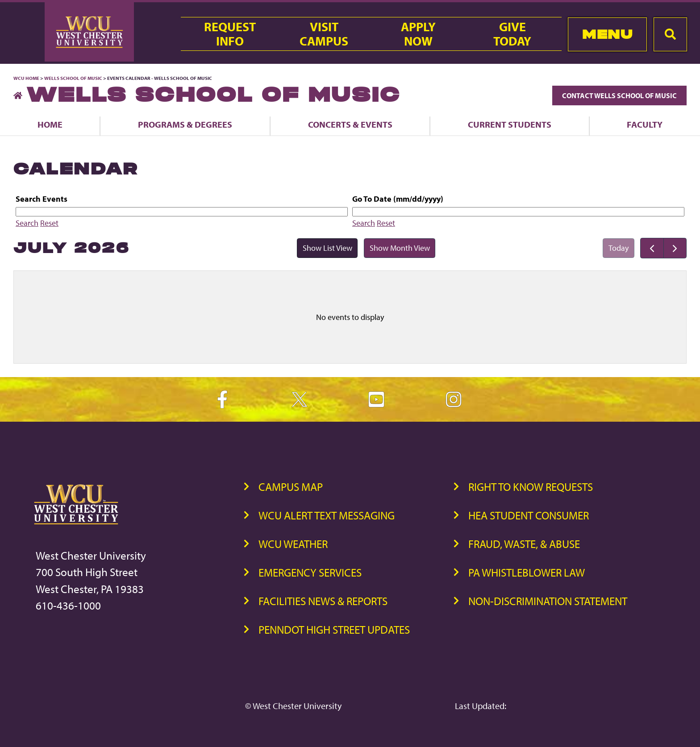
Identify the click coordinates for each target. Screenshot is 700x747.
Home (50, 124)
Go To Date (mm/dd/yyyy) (398, 199)
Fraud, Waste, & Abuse (524, 544)
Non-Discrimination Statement (548, 601)
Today (619, 248)
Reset (49, 223)
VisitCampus (324, 34)
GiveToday (512, 34)
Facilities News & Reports (323, 601)
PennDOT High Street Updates (334, 629)
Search (27, 223)
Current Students (510, 124)
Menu (607, 34)
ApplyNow (418, 34)
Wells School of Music (73, 78)
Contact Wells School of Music (619, 95)
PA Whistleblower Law (527, 572)
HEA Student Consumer (529, 515)
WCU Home (26, 78)
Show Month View (400, 248)
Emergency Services (310, 572)
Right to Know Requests (531, 487)
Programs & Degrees (185, 124)
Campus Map (291, 487)
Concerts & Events (350, 124)
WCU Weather (293, 544)
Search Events (42, 199)
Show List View (327, 248)
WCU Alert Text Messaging (327, 515)
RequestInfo (230, 34)
